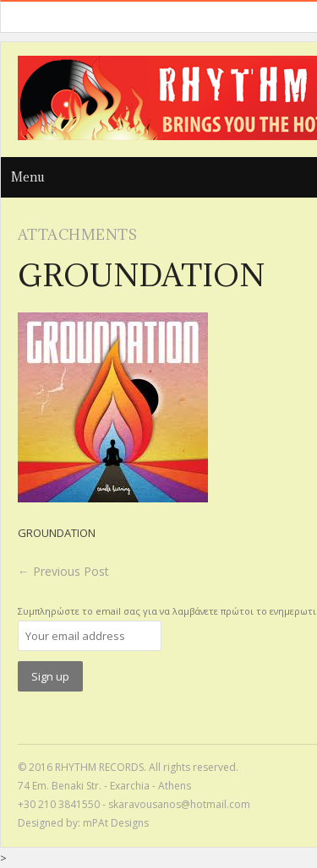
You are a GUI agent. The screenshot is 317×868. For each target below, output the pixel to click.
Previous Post (63, 571)
